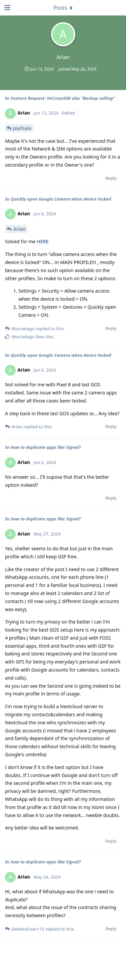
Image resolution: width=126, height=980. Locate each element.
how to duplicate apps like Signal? (46, 447)
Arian (19, 229)
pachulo (22, 128)
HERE (43, 241)
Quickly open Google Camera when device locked (61, 199)
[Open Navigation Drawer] (7, 8)
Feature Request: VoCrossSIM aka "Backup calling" (63, 98)
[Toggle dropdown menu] (63, 8)
